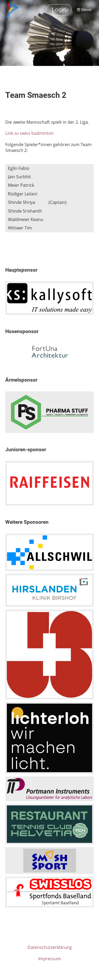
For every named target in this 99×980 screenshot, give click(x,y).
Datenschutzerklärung (50, 947)
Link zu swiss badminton (29, 133)
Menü (84, 10)
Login (59, 10)
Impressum (50, 959)
